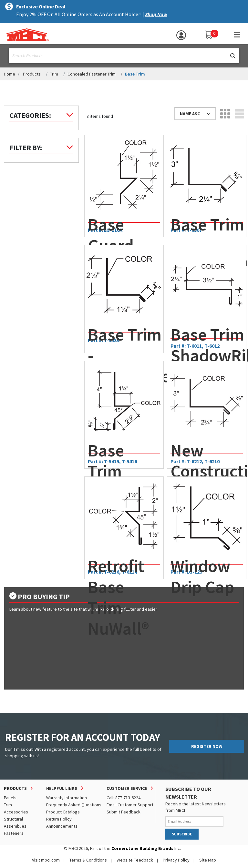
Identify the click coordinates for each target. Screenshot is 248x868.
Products (32, 74)
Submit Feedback (124, 812)
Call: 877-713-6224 (124, 798)
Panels (10, 798)
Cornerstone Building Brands (142, 848)
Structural (13, 819)
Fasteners (14, 833)
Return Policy (59, 819)
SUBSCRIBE (182, 834)
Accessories (16, 812)
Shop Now (156, 14)
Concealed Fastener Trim (92, 74)
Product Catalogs (63, 812)
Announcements (62, 826)
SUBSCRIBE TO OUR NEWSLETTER (188, 793)
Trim (54, 74)
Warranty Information (67, 798)
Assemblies (15, 826)
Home (10, 74)
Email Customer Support (130, 805)
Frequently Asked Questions (74, 805)
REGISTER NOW (207, 746)
